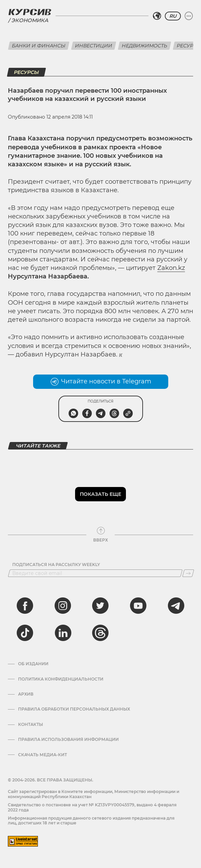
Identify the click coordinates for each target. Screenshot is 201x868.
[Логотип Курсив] (30, 12)
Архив (26, 694)
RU (173, 16)
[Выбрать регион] (157, 16)
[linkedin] (63, 633)
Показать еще (100, 494)
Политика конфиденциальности (61, 679)
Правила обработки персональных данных (74, 709)
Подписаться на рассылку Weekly (56, 565)
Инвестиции (94, 46)
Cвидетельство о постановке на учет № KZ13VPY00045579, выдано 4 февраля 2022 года (92, 807)
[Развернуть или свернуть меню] (189, 16)
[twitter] (100, 606)
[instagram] (63, 606)
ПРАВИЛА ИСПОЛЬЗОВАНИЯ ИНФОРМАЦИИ (68, 740)
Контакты (31, 725)
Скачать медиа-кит (42, 755)
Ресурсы (26, 72)
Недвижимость (145, 46)
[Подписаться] (188, 573)
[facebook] (25, 606)
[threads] (100, 633)
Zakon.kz (171, 268)
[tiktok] (25, 633)
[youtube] (138, 606)
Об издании (33, 664)
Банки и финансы (39, 46)
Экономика (30, 20)
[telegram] (176, 606)
